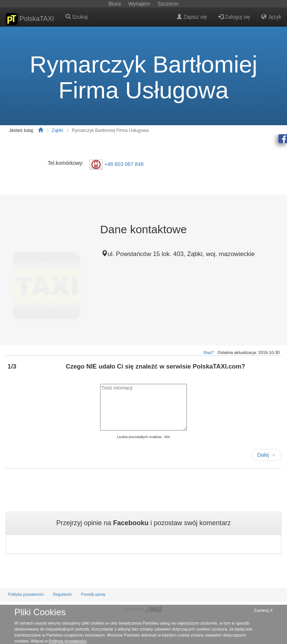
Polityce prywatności (67, 641)
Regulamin (63, 594)
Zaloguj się (234, 17)
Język (271, 17)
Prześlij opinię (93, 594)
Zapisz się (192, 17)
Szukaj (77, 17)
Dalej (266, 455)
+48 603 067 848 (124, 164)
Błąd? (209, 352)
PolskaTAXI (30, 19)
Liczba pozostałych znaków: (140, 437)
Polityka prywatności (26, 594)
